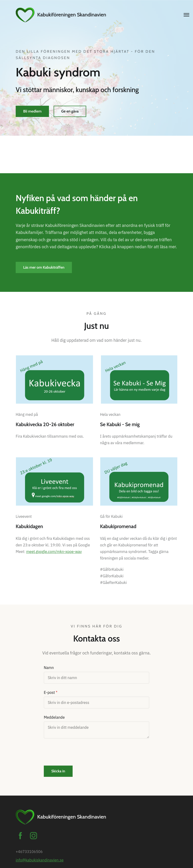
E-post (49, 692)
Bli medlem (32, 111)
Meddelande (54, 717)
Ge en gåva (70, 111)
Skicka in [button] (58, 771)
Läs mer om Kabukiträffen (44, 267)
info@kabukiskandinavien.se (40, 860)
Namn (49, 668)
